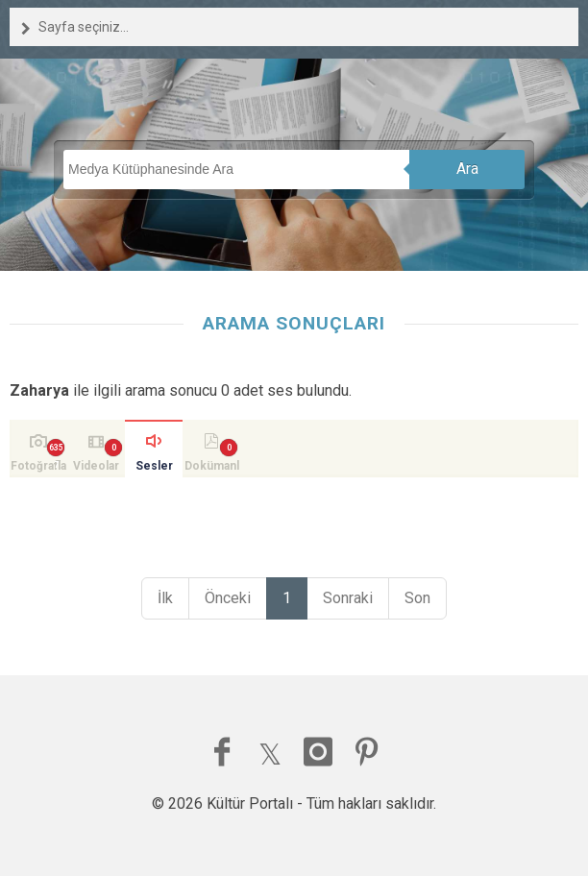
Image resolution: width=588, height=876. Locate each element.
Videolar (96, 466)
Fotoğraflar (38, 468)
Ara (467, 169)
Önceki (228, 598)
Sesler (154, 466)
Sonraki (348, 598)
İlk (165, 598)
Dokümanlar (212, 468)
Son (417, 598)
